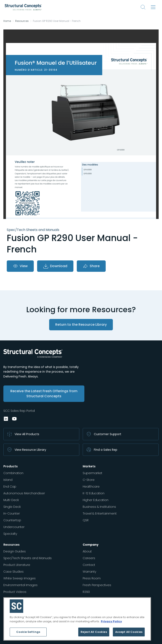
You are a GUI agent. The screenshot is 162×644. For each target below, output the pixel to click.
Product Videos (15, 592)
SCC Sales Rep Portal (19, 411)
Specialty (10, 534)
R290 (86, 592)
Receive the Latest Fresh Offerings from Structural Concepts (44, 394)
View (20, 266)
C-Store (89, 480)
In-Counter (12, 513)
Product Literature (17, 565)
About (87, 551)
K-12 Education (94, 493)
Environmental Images (20, 585)
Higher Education (96, 500)
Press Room (92, 578)
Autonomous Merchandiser (24, 493)
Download (55, 266)
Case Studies (13, 572)
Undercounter (14, 527)
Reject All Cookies (94, 632)
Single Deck (12, 507)
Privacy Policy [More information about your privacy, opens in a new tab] (111, 621)
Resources (22, 21)
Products (11, 466)
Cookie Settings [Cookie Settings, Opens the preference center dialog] (28, 632)
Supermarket (92, 473)
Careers (89, 558)
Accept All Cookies (129, 632)
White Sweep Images (20, 578)
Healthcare (91, 487)
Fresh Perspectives (97, 585)
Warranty (89, 572)
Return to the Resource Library (81, 325)
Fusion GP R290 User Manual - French (57, 21)
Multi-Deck (11, 500)
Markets (89, 466)
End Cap (10, 487)
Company (91, 545)
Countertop (12, 520)
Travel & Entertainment (100, 513)
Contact (89, 565)
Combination (13, 473)
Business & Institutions (99, 507)
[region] (77, 619)
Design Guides (15, 551)
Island (8, 480)
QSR (86, 520)
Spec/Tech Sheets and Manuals (28, 558)
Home (7, 21)
